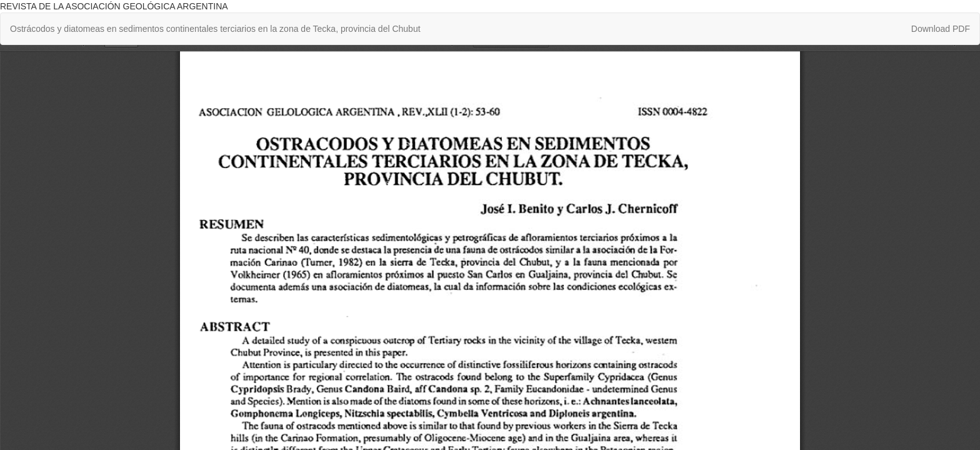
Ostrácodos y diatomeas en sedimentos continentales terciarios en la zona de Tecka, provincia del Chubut (215, 29)
